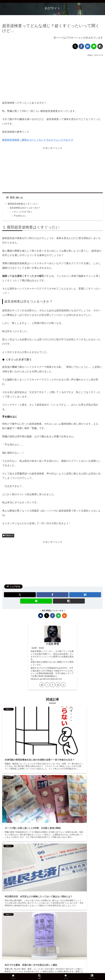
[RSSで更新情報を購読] (64, 616)
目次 (10, 197)
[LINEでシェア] (94, 46)
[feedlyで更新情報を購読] (58, 616)
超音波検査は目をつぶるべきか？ (25, 208)
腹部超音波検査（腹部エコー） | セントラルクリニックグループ (38, 140)
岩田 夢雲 (54, 644)
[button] (100, 46)
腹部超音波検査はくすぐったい (23, 204)
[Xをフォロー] (47, 616)
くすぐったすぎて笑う (22, 212)
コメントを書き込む (54, 954)
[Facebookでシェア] (81, 46)
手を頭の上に (20, 216)
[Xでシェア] (75, 46)
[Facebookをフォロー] (52, 616)
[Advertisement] (52, 78)
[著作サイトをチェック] (41, 616)
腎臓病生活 (8, 535)
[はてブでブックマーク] (88, 46)
